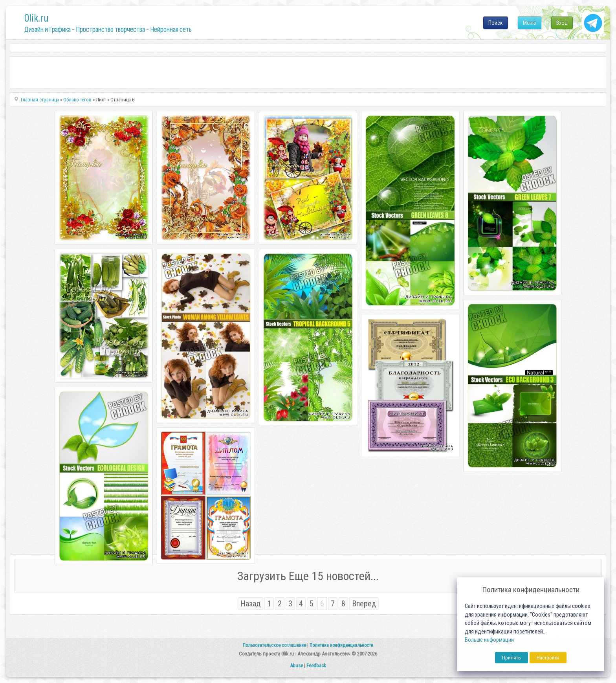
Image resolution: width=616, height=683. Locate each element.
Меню (530, 23)
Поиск (496, 23)
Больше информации (489, 640)
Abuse (296, 666)
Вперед (364, 604)
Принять (511, 658)
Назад (250, 604)
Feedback (316, 666)
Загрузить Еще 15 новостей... (308, 576)
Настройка (548, 658)
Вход (562, 23)
